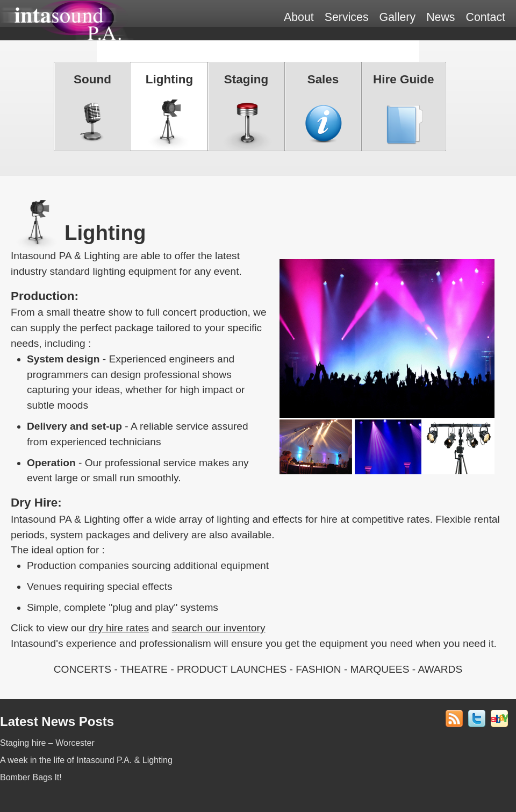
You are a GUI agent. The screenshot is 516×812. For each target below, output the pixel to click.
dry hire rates (119, 628)
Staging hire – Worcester (47, 743)
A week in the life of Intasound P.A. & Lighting (86, 760)
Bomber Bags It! (31, 777)
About (299, 17)
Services (347, 17)
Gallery (398, 17)
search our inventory (219, 628)
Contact (485, 17)
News (440, 17)
